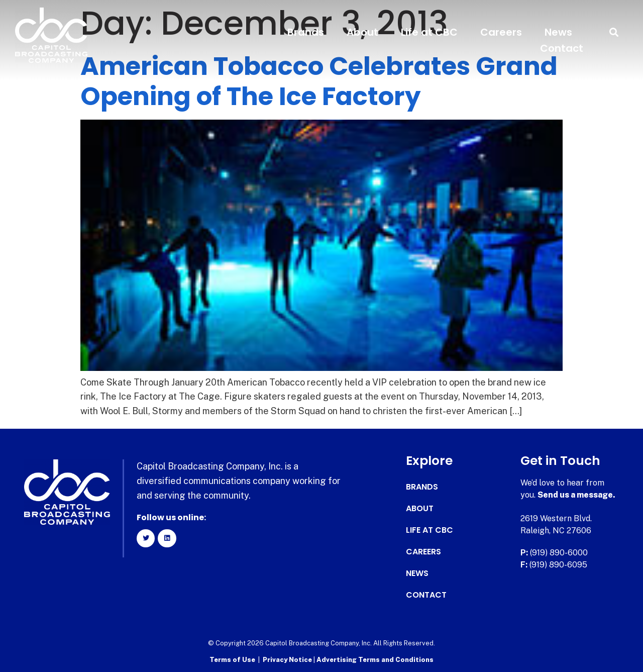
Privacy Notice (288, 660)
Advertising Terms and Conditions (375, 660)
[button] (614, 32)
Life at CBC (429, 32)
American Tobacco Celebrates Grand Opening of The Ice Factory (319, 81)
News (558, 32)
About (362, 32)
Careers (501, 32)
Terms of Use (232, 660)
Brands (306, 32)
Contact (562, 48)
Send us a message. (576, 495)
